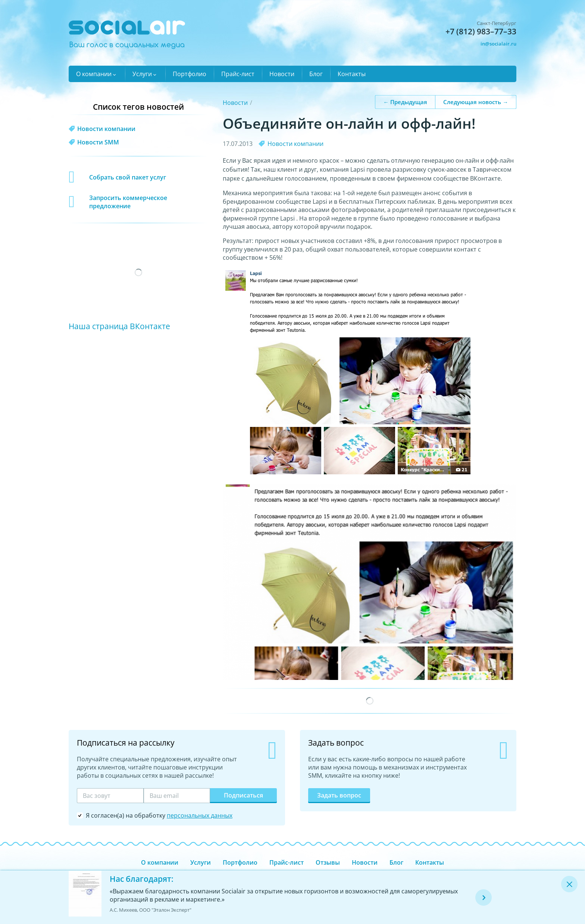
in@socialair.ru (498, 44)
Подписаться (243, 795)
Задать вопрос (339, 795)
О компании (94, 74)
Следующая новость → (476, 102)
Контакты (352, 74)
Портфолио (190, 74)
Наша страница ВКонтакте (119, 326)
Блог (316, 74)
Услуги (142, 74)
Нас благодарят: (142, 879)
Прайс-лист (238, 74)
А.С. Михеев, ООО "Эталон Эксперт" (151, 910)
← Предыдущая (405, 102)
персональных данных (200, 815)
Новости (282, 74)
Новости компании (295, 144)
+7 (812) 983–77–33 (481, 31)
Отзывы (328, 862)
